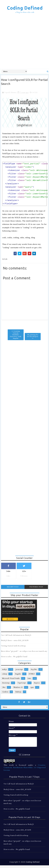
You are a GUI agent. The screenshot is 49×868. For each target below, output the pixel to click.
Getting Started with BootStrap (13, 646)
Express (37, 683)
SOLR (35, 93)
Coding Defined (25, 8)
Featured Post (36, 587)
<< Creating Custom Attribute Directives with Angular (16, 335)
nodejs (5, 669)
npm (32, 687)
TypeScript (22, 683)
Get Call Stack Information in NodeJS (16, 635)
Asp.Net (34, 669)
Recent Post (13, 587)
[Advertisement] (24, 41)
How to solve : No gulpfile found (14, 657)
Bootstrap (6, 683)
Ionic (30, 678)
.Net (4, 687)
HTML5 (32, 674)
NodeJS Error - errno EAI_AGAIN (15, 640)
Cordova (5, 692)
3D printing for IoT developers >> (33, 337)
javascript (19, 669)
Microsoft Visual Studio (11, 678)
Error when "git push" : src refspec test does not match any (24, 651)
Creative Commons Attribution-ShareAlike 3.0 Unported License (25, 768)
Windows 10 (18, 687)
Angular (18, 674)
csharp (5, 674)
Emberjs (18, 692)
